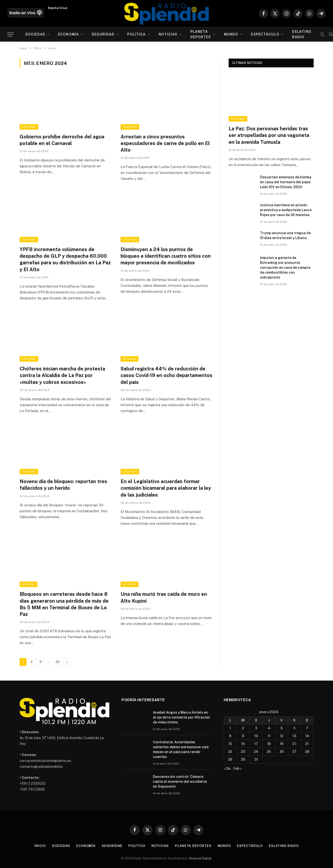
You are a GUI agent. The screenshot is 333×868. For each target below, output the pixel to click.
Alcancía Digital (200, 858)
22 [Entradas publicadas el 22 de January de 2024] (230, 752)
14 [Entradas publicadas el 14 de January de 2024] (307, 736)
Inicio (40, 846)
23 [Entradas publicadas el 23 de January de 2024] (243, 752)
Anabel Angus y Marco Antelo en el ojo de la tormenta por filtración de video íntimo (181, 717)
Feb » (238, 769)
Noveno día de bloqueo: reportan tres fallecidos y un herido (63, 485)
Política (136, 34)
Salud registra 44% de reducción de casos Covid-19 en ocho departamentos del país (166, 375)
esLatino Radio (302, 34)
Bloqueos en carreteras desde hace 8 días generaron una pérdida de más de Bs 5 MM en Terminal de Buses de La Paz (64, 604)
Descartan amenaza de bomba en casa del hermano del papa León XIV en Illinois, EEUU (286, 182)
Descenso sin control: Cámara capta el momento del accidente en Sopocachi (180, 782)
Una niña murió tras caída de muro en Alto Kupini (164, 597)
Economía (68, 34)
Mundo (231, 34)
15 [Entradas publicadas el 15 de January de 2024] (230, 744)
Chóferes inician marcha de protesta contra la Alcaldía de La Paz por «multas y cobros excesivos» (62, 375)
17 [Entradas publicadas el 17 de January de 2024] (256, 744)
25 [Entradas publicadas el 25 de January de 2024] (269, 752)
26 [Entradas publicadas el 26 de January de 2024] (282, 752)
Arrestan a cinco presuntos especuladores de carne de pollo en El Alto (165, 143)
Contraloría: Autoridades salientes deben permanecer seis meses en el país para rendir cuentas (181, 749)
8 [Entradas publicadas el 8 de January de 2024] (230, 736)
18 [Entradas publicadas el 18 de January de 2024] (269, 744)
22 (58, 662)
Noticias (168, 34)
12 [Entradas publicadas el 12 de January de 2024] (282, 736)
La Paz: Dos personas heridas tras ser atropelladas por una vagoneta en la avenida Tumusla (269, 135)
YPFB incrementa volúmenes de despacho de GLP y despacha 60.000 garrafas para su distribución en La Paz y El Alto (65, 259)
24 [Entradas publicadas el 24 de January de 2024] (256, 752)
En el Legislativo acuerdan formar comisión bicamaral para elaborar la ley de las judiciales (166, 488)
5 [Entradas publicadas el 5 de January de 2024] (282, 728)
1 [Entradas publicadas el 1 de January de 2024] (230, 728)
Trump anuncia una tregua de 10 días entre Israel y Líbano (285, 235)
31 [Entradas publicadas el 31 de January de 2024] (256, 759)
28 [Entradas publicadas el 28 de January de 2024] (307, 752)
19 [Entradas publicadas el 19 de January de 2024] (282, 744)
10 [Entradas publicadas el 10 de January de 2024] (256, 736)
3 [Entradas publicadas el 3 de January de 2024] (256, 728)
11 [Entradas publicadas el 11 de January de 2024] (269, 736)
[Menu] (11, 34)
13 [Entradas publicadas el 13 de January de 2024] (294, 736)
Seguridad (103, 34)
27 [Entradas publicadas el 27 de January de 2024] (294, 752)
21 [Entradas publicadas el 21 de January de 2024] (307, 744)
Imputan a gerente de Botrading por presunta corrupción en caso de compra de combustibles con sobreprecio (285, 268)
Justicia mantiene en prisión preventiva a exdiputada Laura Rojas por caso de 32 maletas (286, 210)
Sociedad (35, 34)
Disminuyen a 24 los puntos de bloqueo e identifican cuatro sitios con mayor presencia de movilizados (166, 256)
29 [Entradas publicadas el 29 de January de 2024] (230, 759)
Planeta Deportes (201, 34)
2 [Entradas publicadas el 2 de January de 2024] (243, 728)
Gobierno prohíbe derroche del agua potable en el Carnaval (62, 140)
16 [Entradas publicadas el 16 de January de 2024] (243, 744)
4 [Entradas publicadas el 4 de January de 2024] (269, 728)
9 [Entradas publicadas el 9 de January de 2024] (243, 736)
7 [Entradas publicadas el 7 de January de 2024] (307, 728)
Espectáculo (265, 34)
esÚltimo (29, 127)
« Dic (227, 769)
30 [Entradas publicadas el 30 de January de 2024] (243, 759)
